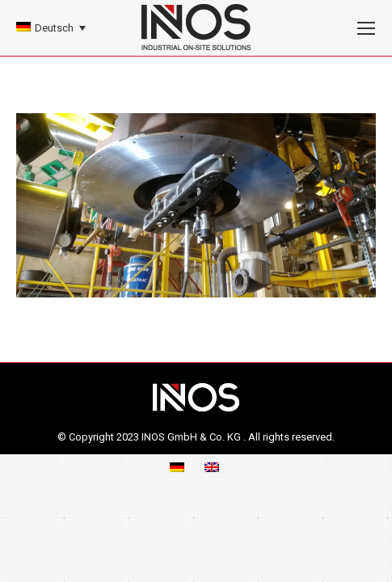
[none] (51, 28)
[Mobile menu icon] (366, 28)
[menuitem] (51, 28)
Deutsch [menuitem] (54, 28)
